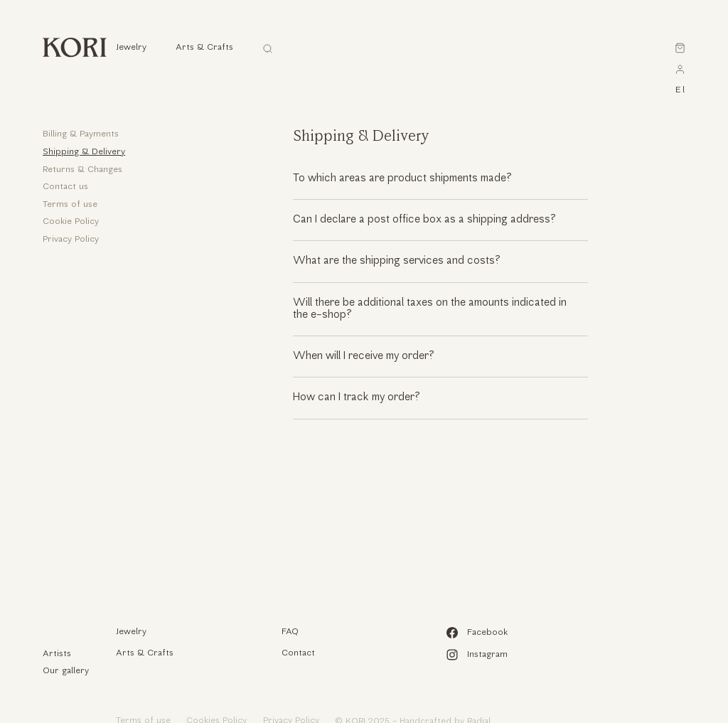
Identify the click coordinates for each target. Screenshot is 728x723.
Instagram (477, 655)
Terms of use (70, 205)
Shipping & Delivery (84, 152)
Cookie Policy (71, 222)
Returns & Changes (82, 170)
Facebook (477, 633)
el (680, 90)
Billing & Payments (81, 134)
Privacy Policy (71, 240)
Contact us (65, 187)
